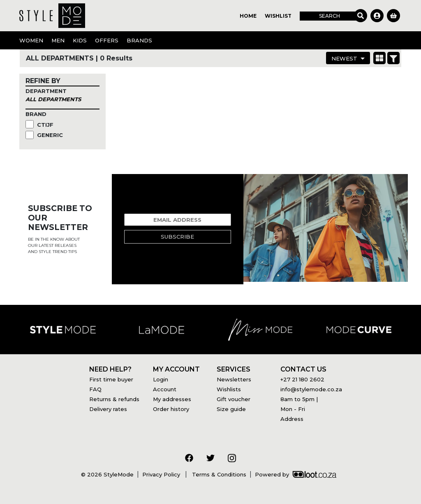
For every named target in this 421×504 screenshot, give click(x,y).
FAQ (95, 389)
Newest (344, 58)
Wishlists (229, 389)
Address (292, 419)
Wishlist (278, 16)
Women (31, 40)
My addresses (172, 399)
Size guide (231, 409)
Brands (139, 40)
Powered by (296, 474)
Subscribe (177, 237)
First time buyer (111, 379)
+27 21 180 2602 (302, 379)
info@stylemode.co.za (311, 389)
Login (161, 379)
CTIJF (46, 125)
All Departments (53, 99)
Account (165, 389)
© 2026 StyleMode (107, 474)
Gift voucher (234, 399)
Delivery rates (108, 409)
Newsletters (234, 379)
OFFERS (107, 40)
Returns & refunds (114, 399)
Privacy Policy (162, 474)
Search (330, 16)
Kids (80, 40)
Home (248, 16)
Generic (51, 135)
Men (58, 40)
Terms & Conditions (218, 474)
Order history (171, 409)
